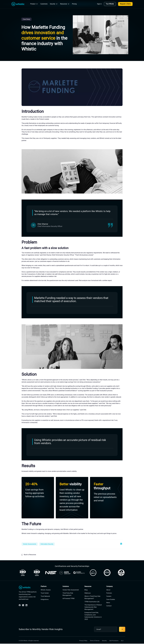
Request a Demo (125, 4)
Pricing (74, 4)
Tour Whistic (110, 4)
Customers (44, 4)
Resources (65, 4)
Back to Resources (29, 555)
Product (34, 4)
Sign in (99, 4)
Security (54, 4)
